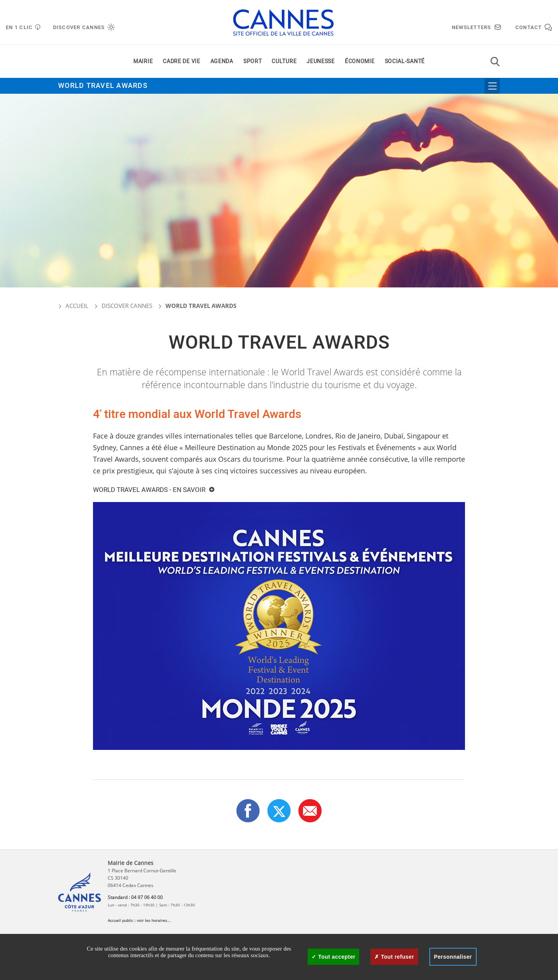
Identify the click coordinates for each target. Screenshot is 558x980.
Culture (284, 61)
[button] (310, 811)
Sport (253, 61)
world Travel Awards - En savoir (149, 490)
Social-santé (405, 61)
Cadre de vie (181, 61)
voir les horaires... (154, 920)
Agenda (222, 61)
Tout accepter (333, 957)
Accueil (73, 306)
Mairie (143, 61)
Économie (360, 61)
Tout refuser (394, 957)
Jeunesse (321, 61)
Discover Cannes (127, 306)
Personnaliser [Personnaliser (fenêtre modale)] (453, 957)
